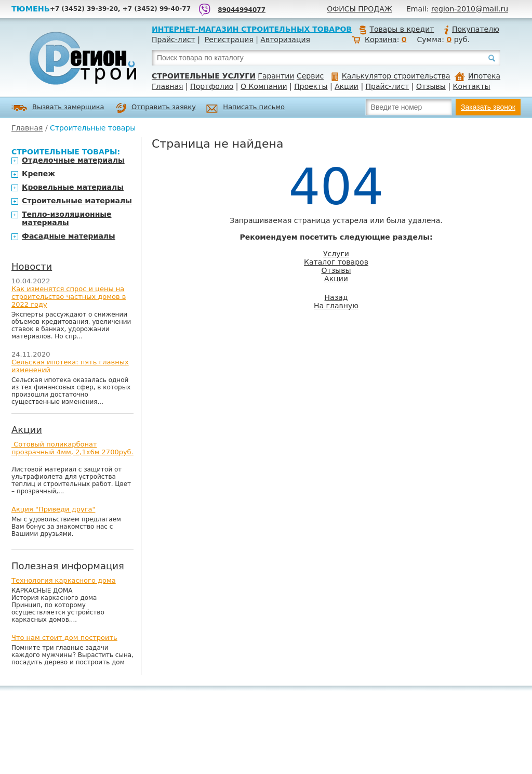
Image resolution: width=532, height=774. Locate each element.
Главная (167, 86)
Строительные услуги (204, 76)
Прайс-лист (174, 40)
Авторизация (285, 40)
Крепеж (38, 174)
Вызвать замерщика (58, 108)
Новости (32, 266)
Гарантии (276, 76)
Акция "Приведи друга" (53, 509)
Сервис (310, 76)
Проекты (311, 86)
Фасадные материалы (69, 236)
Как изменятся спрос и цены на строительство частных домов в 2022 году (69, 297)
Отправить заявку (156, 108)
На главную (336, 306)
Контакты (472, 86)
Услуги (336, 254)
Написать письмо (245, 108)
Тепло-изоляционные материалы (67, 218)
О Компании (264, 86)
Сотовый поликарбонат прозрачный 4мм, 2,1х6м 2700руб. (72, 448)
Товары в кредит (396, 29)
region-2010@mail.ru (470, 9)
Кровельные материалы (73, 187)
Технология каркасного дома (64, 580)
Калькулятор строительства (391, 76)
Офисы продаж (360, 9)
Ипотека (477, 76)
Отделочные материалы (73, 160)
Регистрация (229, 40)
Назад (336, 297)
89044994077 (242, 10)
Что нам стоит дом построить (64, 638)
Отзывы (431, 86)
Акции (347, 86)
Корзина (381, 40)
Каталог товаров (336, 262)
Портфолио (212, 86)
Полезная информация (68, 566)
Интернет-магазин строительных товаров (252, 29)
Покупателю (471, 29)
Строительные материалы (77, 201)
